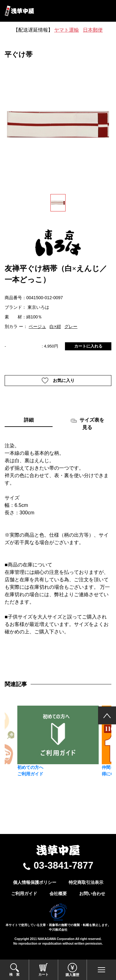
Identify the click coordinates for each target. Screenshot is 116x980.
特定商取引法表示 (86, 882)
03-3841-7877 (64, 865)
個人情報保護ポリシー (35, 882)
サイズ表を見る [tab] (87, 424)
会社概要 (58, 894)
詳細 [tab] (29, 420)
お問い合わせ (92, 894)
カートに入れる (88, 346)
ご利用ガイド (24, 894)
